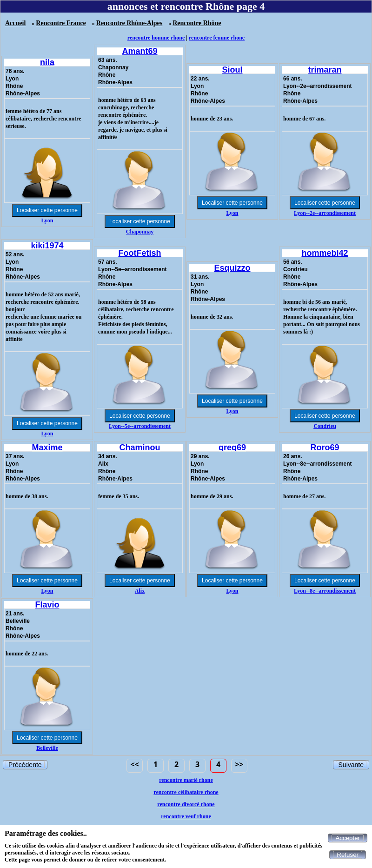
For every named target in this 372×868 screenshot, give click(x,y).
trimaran (325, 70)
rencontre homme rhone (156, 38)
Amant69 (139, 51)
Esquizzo (232, 268)
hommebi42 (325, 253)
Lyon (47, 220)
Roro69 (325, 447)
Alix (140, 591)
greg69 (232, 447)
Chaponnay (140, 232)
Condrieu (325, 426)
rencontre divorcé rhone (186, 804)
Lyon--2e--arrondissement (325, 213)
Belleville (47, 748)
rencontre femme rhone (217, 38)
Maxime (47, 447)
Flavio (47, 605)
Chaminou (140, 447)
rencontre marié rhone (186, 780)
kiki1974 (47, 246)
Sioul (232, 70)
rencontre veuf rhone (186, 816)
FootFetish (140, 253)
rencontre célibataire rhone (186, 792)
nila (47, 62)
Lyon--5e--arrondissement (140, 426)
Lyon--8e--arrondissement (325, 591)
